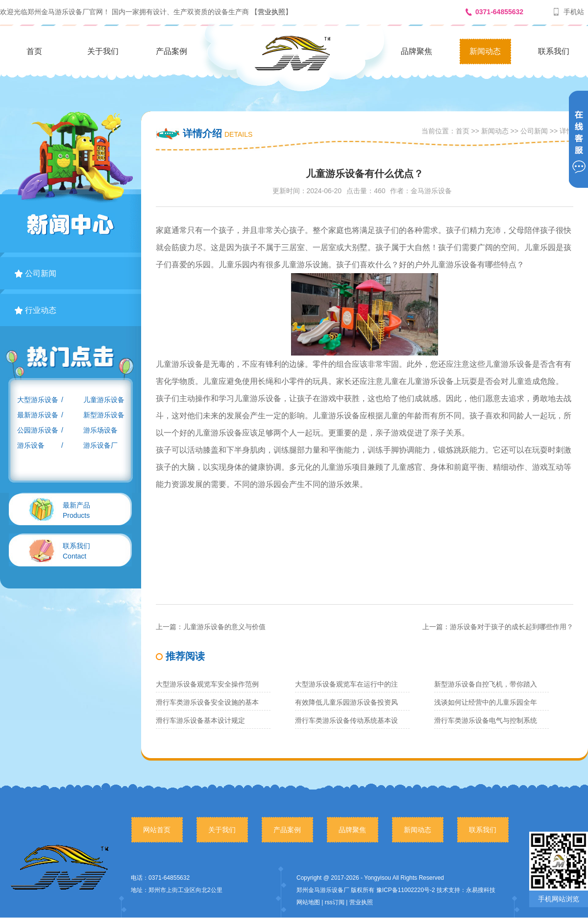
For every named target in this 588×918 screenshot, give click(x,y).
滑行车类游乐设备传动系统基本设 (346, 720)
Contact (76, 551)
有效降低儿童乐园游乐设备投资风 (346, 702)
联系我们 (554, 51)
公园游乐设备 (38, 430)
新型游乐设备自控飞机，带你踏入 (486, 684)
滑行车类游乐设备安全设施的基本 (207, 702)
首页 (34, 51)
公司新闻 (36, 273)
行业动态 (36, 310)
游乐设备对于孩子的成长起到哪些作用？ (512, 627)
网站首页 (157, 830)
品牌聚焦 (416, 51)
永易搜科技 (481, 890)
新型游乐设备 (104, 415)
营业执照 (271, 12)
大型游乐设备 (38, 400)
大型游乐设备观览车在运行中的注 (346, 684)
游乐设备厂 (100, 445)
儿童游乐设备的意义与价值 (224, 627)
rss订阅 (335, 902)
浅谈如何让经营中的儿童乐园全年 (486, 702)
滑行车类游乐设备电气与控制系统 (486, 720)
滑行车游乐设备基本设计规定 (200, 720)
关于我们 (103, 51)
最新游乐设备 (38, 415)
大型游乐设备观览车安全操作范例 (207, 684)
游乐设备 (31, 445)
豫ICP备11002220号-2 (406, 890)
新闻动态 (485, 51)
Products (76, 510)
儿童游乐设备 (104, 400)
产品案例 (171, 51)
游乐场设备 (100, 430)
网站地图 (308, 902)
